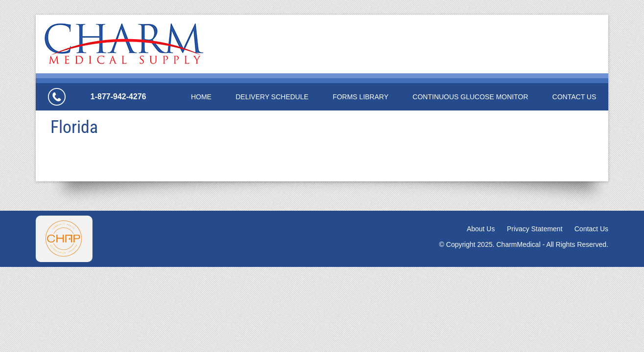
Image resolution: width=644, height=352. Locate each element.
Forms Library (361, 97)
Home (201, 97)
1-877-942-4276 (118, 97)
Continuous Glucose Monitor (470, 97)
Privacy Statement (535, 229)
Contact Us (575, 97)
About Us (481, 229)
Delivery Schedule (272, 97)
